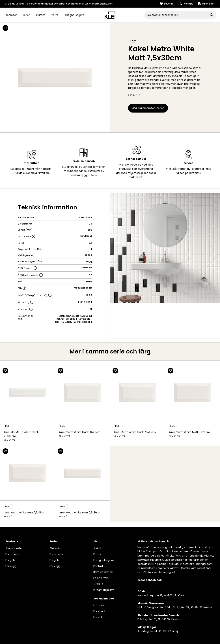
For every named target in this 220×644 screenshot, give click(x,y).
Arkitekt (40, 15)
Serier (26, 15)
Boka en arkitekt (103, 572)
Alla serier (55, 548)
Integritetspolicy (104, 590)
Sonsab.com (106, 4)
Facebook (100, 611)
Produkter (11, 15)
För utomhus (13, 554)
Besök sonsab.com (150, 580)
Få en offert (101, 578)
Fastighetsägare (74, 15)
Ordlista (98, 584)
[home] (110, 15)
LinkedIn (98, 617)
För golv (10, 560)
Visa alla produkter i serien (148, 108)
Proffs (54, 15)
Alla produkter (14, 548)
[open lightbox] (165, 248)
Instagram (100, 605)
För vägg (11, 566)
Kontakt (98, 566)
